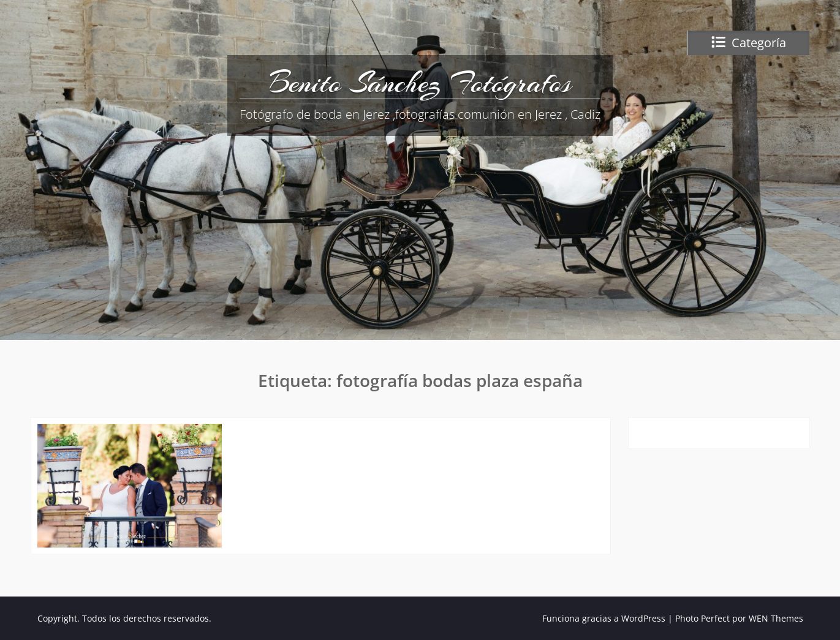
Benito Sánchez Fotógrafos (420, 83)
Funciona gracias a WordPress (604, 618)
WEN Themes (776, 618)
